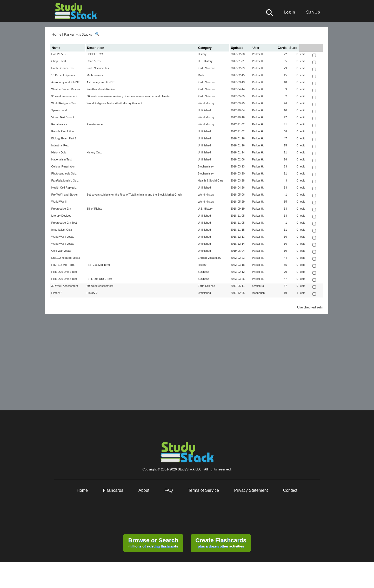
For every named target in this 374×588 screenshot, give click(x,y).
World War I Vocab (63, 237)
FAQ (169, 490)
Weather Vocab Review (66, 89)
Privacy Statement (251, 490)
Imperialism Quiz (62, 230)
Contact (290, 490)
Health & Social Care (211, 180)
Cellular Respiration (64, 166)
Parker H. (258, 54)
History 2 (57, 293)
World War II (59, 202)
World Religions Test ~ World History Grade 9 (115, 103)
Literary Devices (61, 216)
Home (56, 34)
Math (201, 75)
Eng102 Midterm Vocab (66, 258)
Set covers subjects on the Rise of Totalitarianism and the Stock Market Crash (134, 195)
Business (203, 272)
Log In (290, 12)
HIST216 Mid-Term (63, 265)
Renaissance (59, 124)
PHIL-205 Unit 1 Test (64, 272)
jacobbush (259, 293)
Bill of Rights (94, 209)
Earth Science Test (63, 68)
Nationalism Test (62, 159)
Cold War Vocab (61, 251)
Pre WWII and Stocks (65, 195)
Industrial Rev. (60, 145)
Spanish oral (59, 110)
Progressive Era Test (64, 223)
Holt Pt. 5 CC (59, 54)
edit (302, 54)
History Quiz (59, 152)
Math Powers (95, 75)
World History (206, 103)
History (202, 54)
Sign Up (313, 12)
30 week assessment (64, 96)
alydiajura (258, 286)
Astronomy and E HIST (66, 82)
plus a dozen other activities (221, 542)
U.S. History (205, 61)
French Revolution (63, 131)
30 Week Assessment (65, 286)
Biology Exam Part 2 (64, 138)
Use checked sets (310, 307)
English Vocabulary (210, 258)
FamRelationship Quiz (65, 180)
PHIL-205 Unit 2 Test (64, 279)
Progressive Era (61, 209)
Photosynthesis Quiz (64, 173)
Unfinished (204, 110)
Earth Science (206, 68)
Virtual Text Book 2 (63, 117)
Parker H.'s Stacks (78, 34)
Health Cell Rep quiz (64, 188)
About (144, 490)
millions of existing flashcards (153, 542)
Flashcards (113, 490)
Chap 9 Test (59, 61)
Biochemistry (206, 166)
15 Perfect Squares (63, 75)
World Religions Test (64, 103)
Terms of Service (203, 490)
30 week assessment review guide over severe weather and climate (128, 96)
